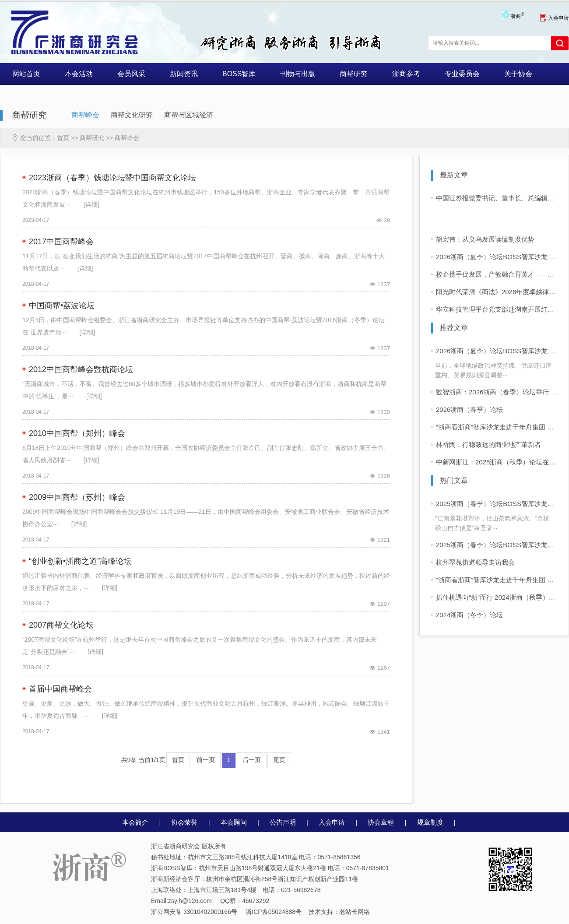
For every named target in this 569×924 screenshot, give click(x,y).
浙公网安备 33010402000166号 (194, 912)
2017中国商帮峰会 (61, 242)
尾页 (279, 760)
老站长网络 (355, 912)
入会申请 (554, 18)
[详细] (91, 204)
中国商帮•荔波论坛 (62, 306)
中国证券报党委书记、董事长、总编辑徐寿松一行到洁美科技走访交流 (497, 198)
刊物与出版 (298, 74)
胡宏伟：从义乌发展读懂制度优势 (485, 239)
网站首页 (26, 74)
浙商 (517, 16)
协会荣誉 (184, 822)
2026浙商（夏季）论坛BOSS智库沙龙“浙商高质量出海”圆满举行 (497, 257)
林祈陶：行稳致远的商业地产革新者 (488, 444)
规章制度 (430, 822)
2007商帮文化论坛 (61, 625)
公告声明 (283, 822)
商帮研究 (354, 74)
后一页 (252, 760)
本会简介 (135, 822)
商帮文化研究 (132, 115)
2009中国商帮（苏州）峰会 (77, 497)
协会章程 (381, 822)
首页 (63, 138)
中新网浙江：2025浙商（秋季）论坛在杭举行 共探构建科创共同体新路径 (497, 462)
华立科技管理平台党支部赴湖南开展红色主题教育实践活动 (497, 309)
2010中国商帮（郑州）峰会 (77, 433)
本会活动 (79, 74)
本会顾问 (234, 822)
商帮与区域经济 (189, 115)
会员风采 (131, 74)
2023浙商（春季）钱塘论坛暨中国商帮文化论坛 (112, 178)
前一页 (206, 760)
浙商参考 (406, 74)
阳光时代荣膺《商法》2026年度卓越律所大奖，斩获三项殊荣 (497, 292)
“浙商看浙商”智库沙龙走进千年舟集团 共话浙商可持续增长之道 (497, 427)
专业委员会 (462, 74)
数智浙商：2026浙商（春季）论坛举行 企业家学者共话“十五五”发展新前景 (497, 392)
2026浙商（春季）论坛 (469, 409)
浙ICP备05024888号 (274, 912)
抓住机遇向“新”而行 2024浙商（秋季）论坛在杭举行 (497, 597)
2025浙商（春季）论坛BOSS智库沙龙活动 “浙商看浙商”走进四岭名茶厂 (497, 504)
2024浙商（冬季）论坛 (469, 615)
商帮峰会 (85, 115)
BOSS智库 (239, 74)
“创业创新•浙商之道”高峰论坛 (80, 561)
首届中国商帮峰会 (60, 689)
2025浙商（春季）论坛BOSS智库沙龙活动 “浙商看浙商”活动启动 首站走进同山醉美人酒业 (497, 545)
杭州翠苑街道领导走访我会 (475, 562)
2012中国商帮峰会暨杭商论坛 (81, 369)
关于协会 (518, 74)
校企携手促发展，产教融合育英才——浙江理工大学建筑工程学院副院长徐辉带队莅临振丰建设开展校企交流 (497, 274)
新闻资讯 (184, 74)
